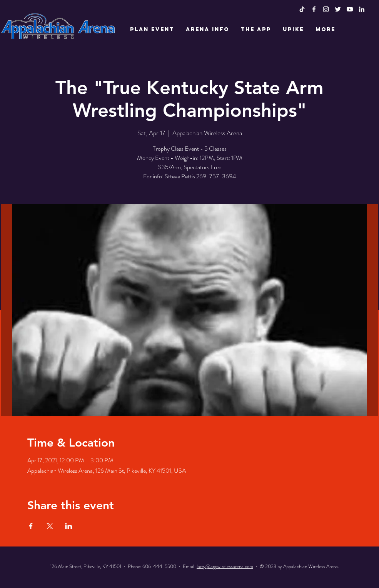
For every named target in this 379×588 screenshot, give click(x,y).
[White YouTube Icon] (350, 9)
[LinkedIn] (362, 9)
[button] (152, 30)
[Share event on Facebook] (31, 526)
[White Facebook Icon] (314, 9)
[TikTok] (302, 9)
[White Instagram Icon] (326, 9)
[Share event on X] (50, 526)
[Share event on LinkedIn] (69, 526)
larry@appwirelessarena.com (225, 566)
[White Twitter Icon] (338, 9)
